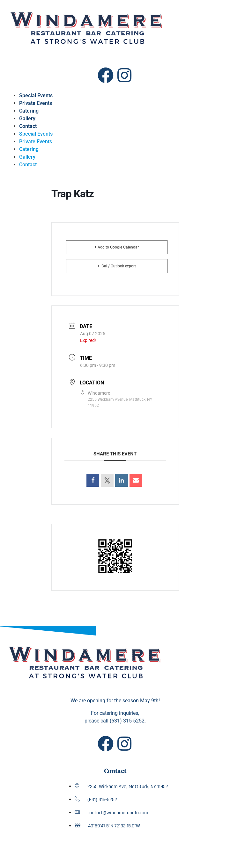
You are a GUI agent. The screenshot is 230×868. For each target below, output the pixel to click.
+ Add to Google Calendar (117, 247)
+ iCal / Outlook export (117, 266)
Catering (29, 111)
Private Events (36, 103)
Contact (28, 126)
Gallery (27, 118)
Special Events (36, 95)
